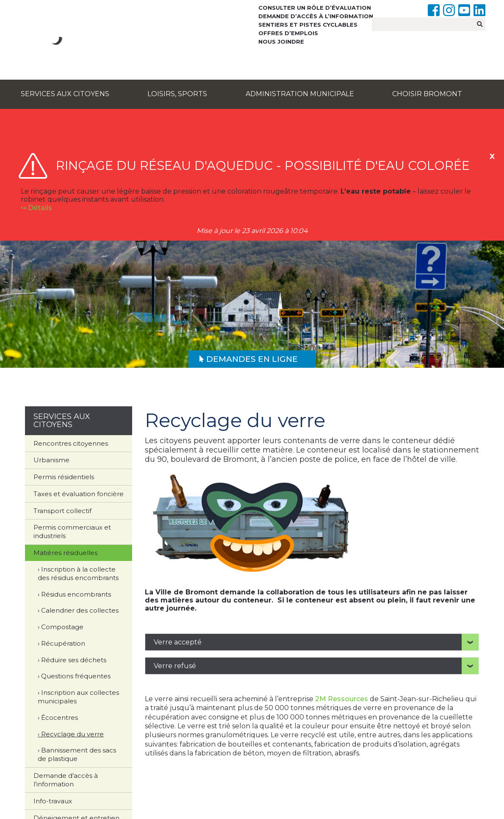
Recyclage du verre (72, 734)
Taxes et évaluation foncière (79, 494)
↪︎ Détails (36, 208)
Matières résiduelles (65, 553)
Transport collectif (62, 511)
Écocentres (60, 718)
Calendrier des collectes (80, 610)
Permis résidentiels (64, 477)
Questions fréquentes (76, 676)
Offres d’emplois (288, 33)
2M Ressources (341, 699)
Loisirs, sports (177, 94)
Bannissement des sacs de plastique (77, 754)
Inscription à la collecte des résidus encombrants (78, 573)
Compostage (62, 627)
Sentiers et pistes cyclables (308, 25)
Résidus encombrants (76, 594)
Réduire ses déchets (74, 660)
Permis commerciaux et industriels (72, 532)
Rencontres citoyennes (71, 443)
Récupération (63, 643)
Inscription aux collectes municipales (78, 697)
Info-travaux (53, 801)
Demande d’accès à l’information (316, 16)
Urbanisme (51, 460)
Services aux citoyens (65, 94)
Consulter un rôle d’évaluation (315, 8)
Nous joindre (281, 42)
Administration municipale (300, 94)
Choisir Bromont (427, 94)
